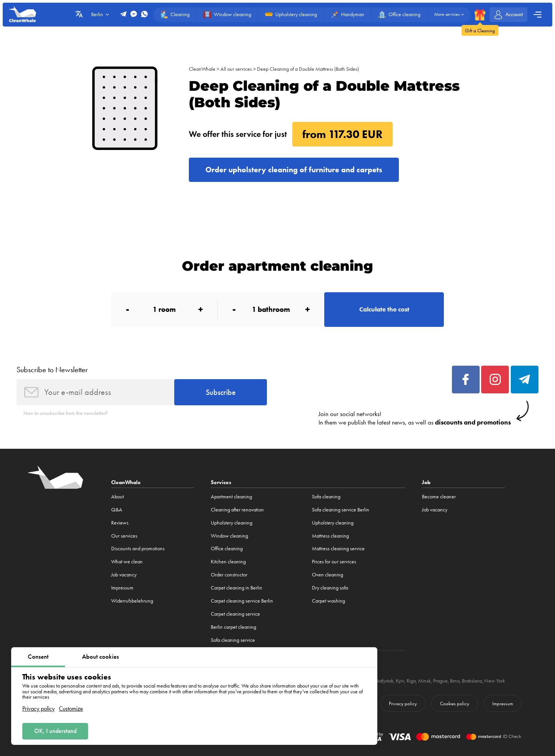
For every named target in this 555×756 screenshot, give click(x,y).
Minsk (424, 681)
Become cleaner (439, 497)
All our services (236, 69)
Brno (455, 681)
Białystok (384, 681)
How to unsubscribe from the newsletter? (66, 413)
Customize (71, 709)
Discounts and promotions (138, 549)
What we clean (127, 562)
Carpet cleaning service (235, 614)
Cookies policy (455, 704)
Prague (440, 681)
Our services (124, 536)
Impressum (122, 588)
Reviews (120, 523)
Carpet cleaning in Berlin (237, 588)
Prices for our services (334, 562)
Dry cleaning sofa (330, 588)
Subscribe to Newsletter (52, 370)
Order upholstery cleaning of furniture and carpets (294, 170)
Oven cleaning (327, 575)
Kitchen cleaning (228, 562)
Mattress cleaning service (338, 549)
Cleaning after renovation (237, 510)
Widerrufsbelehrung (132, 601)
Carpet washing (328, 601)
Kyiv (400, 681)
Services (221, 482)
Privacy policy (38, 709)
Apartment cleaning (231, 497)
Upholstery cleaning (232, 523)
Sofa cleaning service (233, 640)
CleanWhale (202, 69)
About (117, 497)
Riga (411, 681)
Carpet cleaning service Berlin (242, 601)
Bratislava (472, 681)
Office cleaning (227, 549)
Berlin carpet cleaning (233, 627)
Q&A (117, 510)
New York (495, 681)
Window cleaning (229, 536)
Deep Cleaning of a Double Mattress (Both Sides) (308, 69)
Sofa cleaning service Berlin (341, 510)
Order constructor (229, 575)
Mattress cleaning (330, 536)
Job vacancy (124, 575)
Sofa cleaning (326, 497)
